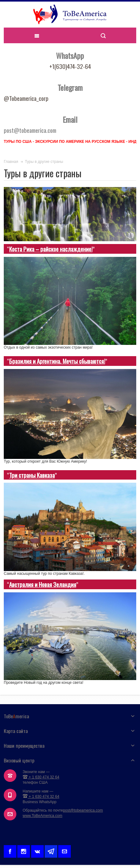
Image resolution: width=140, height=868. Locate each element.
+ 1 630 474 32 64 (41, 777)
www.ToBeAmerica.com (42, 816)
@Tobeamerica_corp (26, 98)
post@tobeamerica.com (83, 810)
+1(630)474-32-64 (70, 66)
